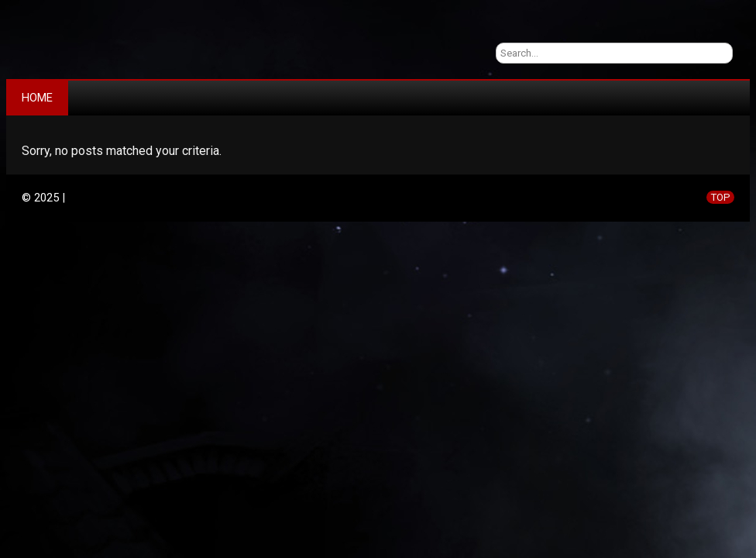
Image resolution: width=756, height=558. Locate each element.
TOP (720, 197)
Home (37, 98)
